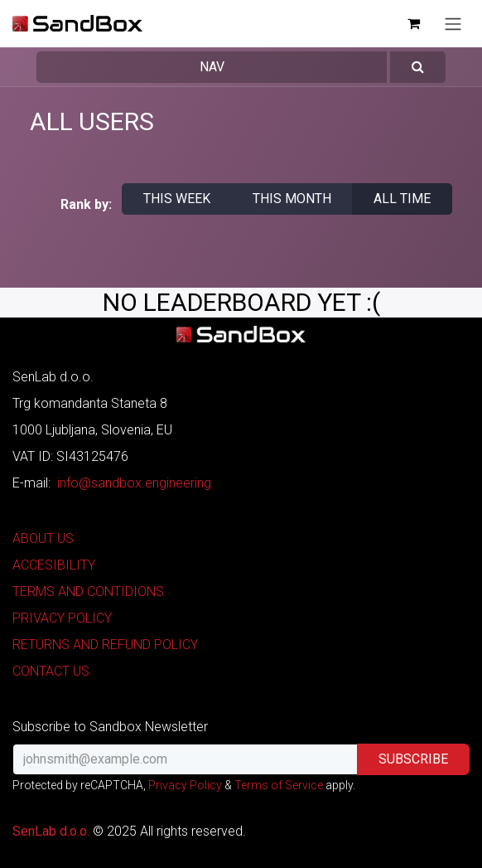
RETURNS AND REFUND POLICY (105, 645)
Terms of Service (279, 785)
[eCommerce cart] (413, 23)
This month (292, 199)
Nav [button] (212, 67)
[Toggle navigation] (453, 24)
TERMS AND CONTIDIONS (88, 592)
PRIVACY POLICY (62, 618)
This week (177, 199)
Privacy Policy (185, 785)
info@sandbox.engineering (134, 483)
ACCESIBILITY (54, 565)
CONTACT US (51, 671)
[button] (418, 67)
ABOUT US (43, 538)
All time (402, 199)
